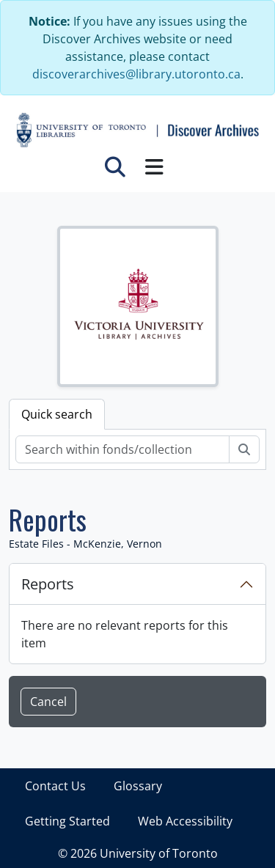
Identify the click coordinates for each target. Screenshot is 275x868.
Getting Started (67, 821)
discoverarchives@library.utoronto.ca (136, 74)
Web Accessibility (185, 821)
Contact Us (55, 786)
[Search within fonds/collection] (122, 449)
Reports (48, 584)
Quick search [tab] (57, 414)
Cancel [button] (48, 702)
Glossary (138, 786)
